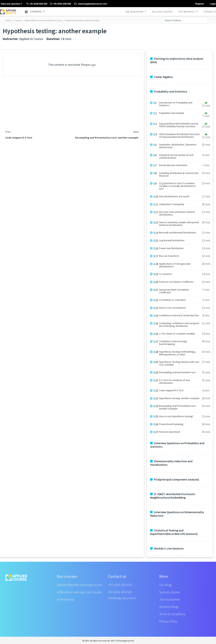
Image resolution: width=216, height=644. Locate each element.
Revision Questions (170, 432)
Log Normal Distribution (172, 240)
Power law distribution (171, 248)
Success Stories (162, 11)
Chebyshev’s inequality (172, 204)
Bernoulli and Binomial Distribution (178, 233)
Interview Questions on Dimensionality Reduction (177, 514)
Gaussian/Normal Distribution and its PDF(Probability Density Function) (179, 125)
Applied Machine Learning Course (79, 585)
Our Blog (165, 585)
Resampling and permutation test (177, 372)
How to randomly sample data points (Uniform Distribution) (179, 224)
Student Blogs (169, 607)
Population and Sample (172, 113)
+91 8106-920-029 (120, 585)
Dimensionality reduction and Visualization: (171, 463)
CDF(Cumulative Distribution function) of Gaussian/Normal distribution (179, 136)
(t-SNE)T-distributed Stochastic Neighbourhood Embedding (173, 496)
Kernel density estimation (173, 165)
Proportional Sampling (171, 424)
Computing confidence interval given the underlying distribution (179, 325)
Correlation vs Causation (172, 300)
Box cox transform (169, 256)
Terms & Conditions (172, 614)
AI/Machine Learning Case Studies (80, 592)
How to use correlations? (173, 308)
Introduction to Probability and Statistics (176, 104)
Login (93, 65)
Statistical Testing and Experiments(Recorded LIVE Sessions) (174, 532)
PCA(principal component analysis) (175, 479)
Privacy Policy (168, 621)
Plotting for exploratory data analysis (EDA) (177, 60)
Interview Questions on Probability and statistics (177, 445)
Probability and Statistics (169, 92)
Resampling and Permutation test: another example (178, 407)
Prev (8, 132)
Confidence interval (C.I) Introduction (179, 315)
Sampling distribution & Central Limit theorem (179, 174)
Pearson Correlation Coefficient (176, 282)
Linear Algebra (161, 77)
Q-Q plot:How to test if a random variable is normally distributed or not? (177, 186)
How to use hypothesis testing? (176, 416)
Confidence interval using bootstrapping (173, 343)
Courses (17, 20)
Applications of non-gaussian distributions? (175, 265)
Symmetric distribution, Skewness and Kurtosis (178, 146)
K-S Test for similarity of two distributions (174, 382)
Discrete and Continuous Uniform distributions (177, 213)
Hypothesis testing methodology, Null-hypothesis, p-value (178, 353)
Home (8, 20)
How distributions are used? (174, 196)
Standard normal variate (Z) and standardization (176, 156)
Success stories (170, 592)
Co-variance (166, 274)
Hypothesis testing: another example (82, 20)
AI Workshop (65, 599)
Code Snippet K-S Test (171, 390)
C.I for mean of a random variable (177, 334)
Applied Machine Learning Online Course (43, 20)
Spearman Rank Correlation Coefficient (174, 291)
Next (136, 132)
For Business (187, 11)
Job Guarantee (135, 11)
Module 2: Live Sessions (167, 548)
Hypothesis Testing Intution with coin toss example (179, 363)
